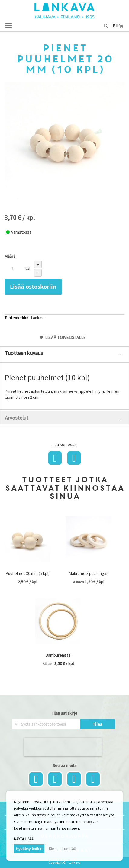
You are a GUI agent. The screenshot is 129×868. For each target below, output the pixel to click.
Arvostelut (17, 418)
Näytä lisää (24, 839)
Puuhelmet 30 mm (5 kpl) (28, 573)
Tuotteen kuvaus (24, 353)
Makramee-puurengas (89, 573)
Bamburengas (58, 655)
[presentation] (63, 747)
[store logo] (64, 11)
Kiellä (53, 848)
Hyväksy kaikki (29, 849)
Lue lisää (69, 848)
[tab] (64, 354)
